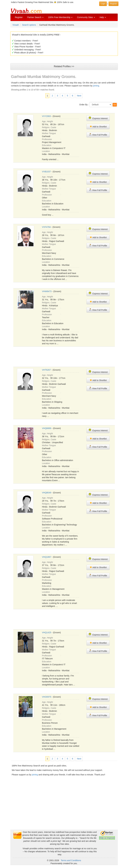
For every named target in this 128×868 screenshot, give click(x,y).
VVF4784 (46, 227)
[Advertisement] (68, 356)
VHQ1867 (47, 557)
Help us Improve (107, 838)
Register (19, 17)
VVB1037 (46, 172)
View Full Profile (98, 135)
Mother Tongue (49, 133)
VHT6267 (46, 370)
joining (96, 86)
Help (103, 17)
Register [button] (114, 4)
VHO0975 (47, 697)
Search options (29, 25)
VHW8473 (47, 291)
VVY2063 (46, 116)
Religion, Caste (49, 127)
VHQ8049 (47, 493)
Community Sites (86, 17)
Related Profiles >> (64, 66)
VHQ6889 (47, 428)
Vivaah (16, 25)
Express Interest (98, 118)
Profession (47, 139)
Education (47, 145)
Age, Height (47, 121)
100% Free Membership (60, 17)
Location (46, 151)
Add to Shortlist (98, 126)
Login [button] (103, 4)
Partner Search (35, 17)
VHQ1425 (47, 632)
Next (79, 96)
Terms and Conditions (71, 860)
